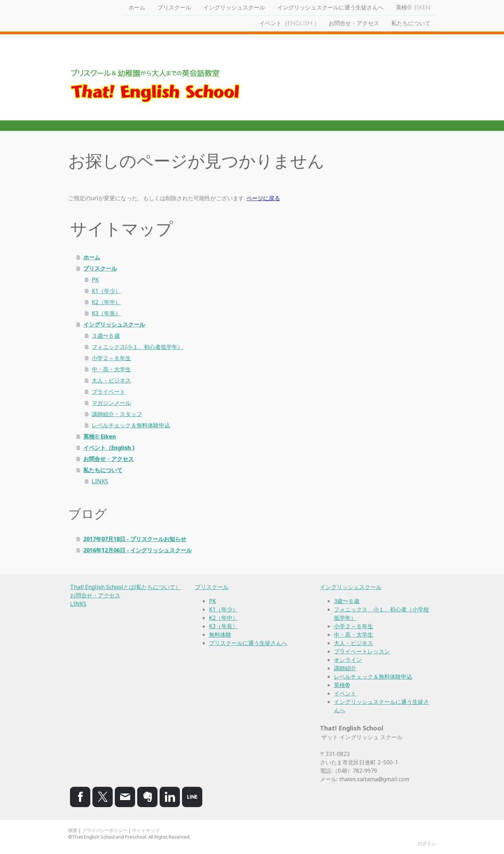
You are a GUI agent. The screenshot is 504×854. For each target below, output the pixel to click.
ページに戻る (263, 198)
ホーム (137, 8)
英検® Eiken (413, 8)
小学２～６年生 (111, 358)
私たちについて (411, 24)
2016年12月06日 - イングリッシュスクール (138, 550)
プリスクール (174, 8)
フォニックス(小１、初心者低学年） (137, 347)
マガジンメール (111, 403)
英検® (342, 685)
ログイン (427, 843)
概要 (73, 830)
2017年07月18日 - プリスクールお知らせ (135, 539)
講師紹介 (345, 668)
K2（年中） (106, 302)
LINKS (100, 481)
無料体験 (220, 635)
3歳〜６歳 (347, 601)
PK (95, 280)
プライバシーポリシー (105, 830)
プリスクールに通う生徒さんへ (248, 643)
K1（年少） (106, 291)
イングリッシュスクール (234, 8)
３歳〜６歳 (106, 336)
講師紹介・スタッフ (117, 414)
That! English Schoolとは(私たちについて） (125, 587)
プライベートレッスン (362, 651)
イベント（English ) (288, 24)
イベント (345, 693)
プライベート (108, 392)
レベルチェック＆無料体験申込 (131, 425)
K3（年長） (106, 313)
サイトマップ (146, 830)
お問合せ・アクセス (354, 24)
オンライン (348, 660)
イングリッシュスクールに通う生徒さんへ (330, 8)
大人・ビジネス (111, 380)
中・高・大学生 (111, 369)
